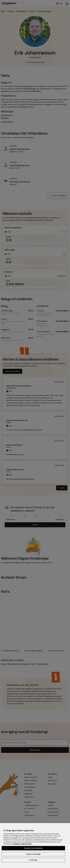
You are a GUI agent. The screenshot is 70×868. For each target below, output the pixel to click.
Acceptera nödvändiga (33, 856)
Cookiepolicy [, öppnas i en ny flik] (16, 845)
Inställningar (33, 862)
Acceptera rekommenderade (33, 850)
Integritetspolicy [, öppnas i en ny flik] (26, 845)
